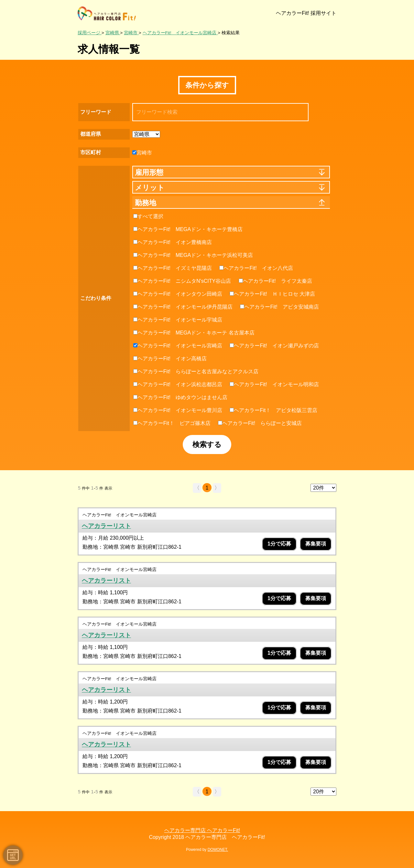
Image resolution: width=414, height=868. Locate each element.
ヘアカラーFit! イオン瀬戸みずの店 (274, 346)
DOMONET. (218, 850)
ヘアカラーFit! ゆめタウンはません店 (180, 397)
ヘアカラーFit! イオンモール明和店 (274, 384)
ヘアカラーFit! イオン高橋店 (170, 359)
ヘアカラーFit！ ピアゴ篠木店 (172, 423)
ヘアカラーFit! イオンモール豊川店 (178, 410)
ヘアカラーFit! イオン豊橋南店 (173, 242)
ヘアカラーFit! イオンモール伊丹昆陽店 (183, 307)
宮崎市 (142, 153)
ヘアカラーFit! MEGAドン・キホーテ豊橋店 (188, 229)
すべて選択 (148, 216)
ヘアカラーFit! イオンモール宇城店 (178, 320)
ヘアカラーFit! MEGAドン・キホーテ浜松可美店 (193, 255)
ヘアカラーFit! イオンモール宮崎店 (178, 346)
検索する (207, 445)
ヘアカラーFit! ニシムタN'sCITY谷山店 (182, 281)
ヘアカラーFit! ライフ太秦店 (275, 281)
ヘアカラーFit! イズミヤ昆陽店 (173, 268)
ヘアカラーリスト (106, 526)
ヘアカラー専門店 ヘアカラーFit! (202, 830)
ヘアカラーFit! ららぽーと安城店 (260, 423)
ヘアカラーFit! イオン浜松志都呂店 (178, 384)
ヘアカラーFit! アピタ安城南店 (279, 307)
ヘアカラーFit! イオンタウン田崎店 (178, 294)
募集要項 (316, 544)
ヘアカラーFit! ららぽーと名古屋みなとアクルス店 (196, 371)
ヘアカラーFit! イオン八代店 (256, 268)
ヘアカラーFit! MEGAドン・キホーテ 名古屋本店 (194, 333)
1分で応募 (279, 544)
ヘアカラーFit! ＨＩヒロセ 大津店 (272, 294)
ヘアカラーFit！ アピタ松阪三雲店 (273, 410)
